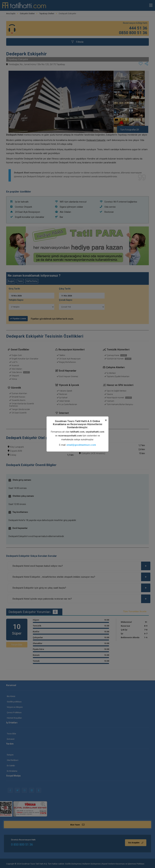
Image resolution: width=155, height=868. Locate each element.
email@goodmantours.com (81, 445)
